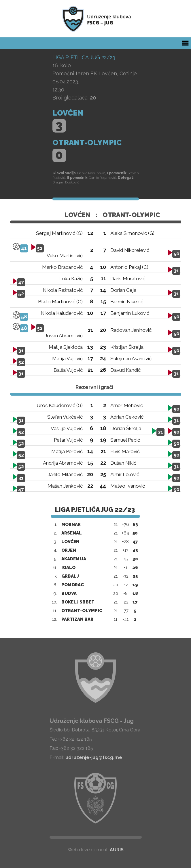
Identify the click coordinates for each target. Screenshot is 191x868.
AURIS (117, 850)
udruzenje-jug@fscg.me (94, 757)
